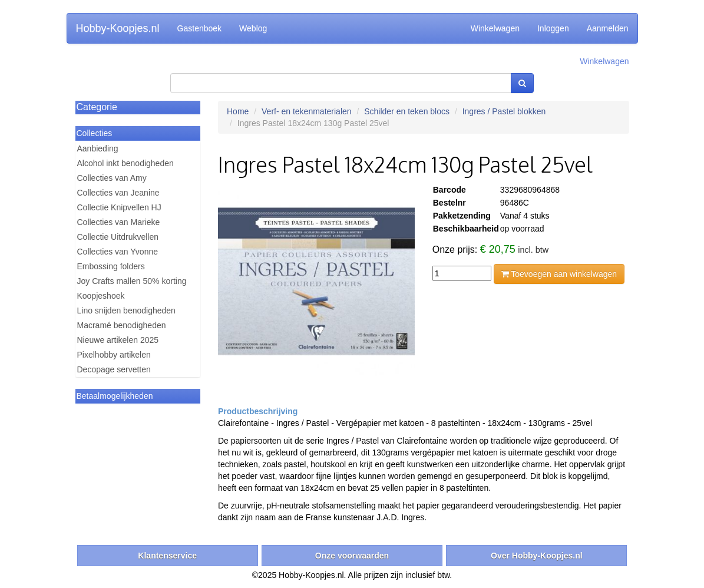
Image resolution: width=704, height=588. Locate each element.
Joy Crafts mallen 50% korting (132, 281)
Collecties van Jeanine (118, 193)
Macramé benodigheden (122, 325)
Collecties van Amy (112, 178)
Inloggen (553, 28)
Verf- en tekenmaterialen (307, 111)
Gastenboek (200, 28)
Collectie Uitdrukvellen (118, 237)
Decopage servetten (114, 369)
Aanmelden (608, 28)
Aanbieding (98, 148)
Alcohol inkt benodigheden (125, 163)
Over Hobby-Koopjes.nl (537, 556)
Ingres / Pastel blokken (504, 111)
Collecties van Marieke (119, 222)
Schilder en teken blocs (407, 111)
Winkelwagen (495, 28)
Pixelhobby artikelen (114, 355)
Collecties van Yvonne (118, 252)
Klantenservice (167, 556)
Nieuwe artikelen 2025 (118, 340)
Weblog (253, 28)
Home (238, 111)
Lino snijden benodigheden (126, 310)
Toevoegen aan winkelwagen (559, 274)
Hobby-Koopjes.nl (118, 28)
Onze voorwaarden (352, 556)
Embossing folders (111, 266)
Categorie (97, 107)
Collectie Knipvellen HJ (119, 207)
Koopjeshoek (101, 296)
